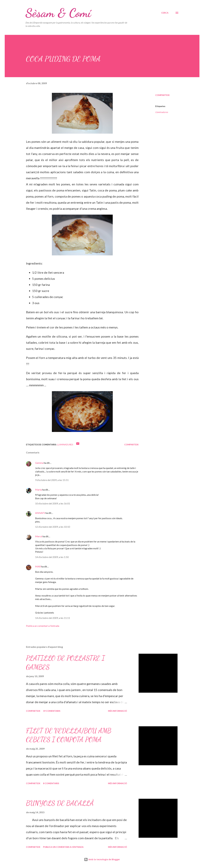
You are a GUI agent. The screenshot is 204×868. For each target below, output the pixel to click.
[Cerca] (165, 13)
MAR (38, 566)
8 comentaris (51, 783)
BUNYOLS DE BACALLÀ (60, 803)
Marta (38, 490)
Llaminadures (162, 112)
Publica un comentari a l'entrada (43, 626)
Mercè (39, 536)
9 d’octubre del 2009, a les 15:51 (52, 480)
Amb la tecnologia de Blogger (102, 859)
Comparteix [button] (162, 95)
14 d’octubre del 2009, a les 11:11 (53, 618)
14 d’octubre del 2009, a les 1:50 (52, 557)
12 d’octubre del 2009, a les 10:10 (53, 527)
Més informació (118, 711)
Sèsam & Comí (58, 13)
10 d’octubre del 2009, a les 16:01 (53, 503)
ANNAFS (40, 513)
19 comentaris (52, 711)
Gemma (39, 463)
